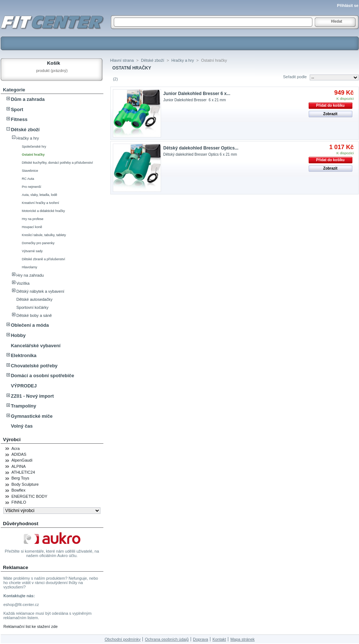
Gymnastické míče (32, 416)
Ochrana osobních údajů (167, 639)
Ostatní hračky (33, 155)
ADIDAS (19, 454)
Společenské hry (34, 147)
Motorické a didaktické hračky (43, 211)
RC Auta (28, 179)
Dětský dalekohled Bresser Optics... (201, 148)
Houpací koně (32, 227)
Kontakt (219, 639)
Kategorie (14, 90)
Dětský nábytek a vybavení (40, 291)
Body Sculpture (25, 484)
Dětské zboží (25, 130)
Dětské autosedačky (35, 299)
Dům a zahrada (28, 99)
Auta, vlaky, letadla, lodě (40, 195)
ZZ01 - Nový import (33, 396)
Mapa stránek (243, 639)
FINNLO (19, 502)
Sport (17, 109)
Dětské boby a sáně (34, 315)
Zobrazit (330, 114)
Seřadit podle (295, 77)
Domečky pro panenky (38, 243)
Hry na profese (33, 219)
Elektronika (24, 355)
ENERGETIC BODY (29, 496)
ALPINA (18, 466)
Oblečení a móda (30, 325)
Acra (16, 448)
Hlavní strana (122, 60)
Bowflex (18, 490)
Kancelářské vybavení (36, 346)
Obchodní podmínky (122, 639)
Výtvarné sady (32, 251)
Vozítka (23, 283)
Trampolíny (24, 406)
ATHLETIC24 (23, 472)
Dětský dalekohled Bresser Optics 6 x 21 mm (200, 154)
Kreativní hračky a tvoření (41, 203)
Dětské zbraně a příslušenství (44, 259)
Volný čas (22, 426)
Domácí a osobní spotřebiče (43, 376)
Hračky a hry (28, 138)
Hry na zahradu (30, 275)
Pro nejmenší (32, 187)
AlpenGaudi (22, 460)
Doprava (200, 639)
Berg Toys (20, 478)
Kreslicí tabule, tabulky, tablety (44, 235)
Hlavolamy (30, 267)
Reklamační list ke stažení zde (30, 626)
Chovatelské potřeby (34, 366)
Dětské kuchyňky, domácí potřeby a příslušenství (58, 163)
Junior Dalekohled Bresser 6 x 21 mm (194, 100)
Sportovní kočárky (33, 307)
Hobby (18, 335)
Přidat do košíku (331, 105)
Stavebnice (30, 171)
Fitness (19, 119)
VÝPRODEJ (24, 386)
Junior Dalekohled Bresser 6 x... (197, 94)
